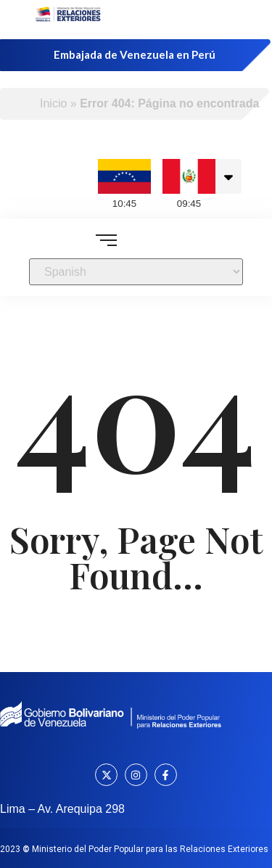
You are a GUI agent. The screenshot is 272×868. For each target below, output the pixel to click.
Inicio (53, 103)
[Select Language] (136, 272)
